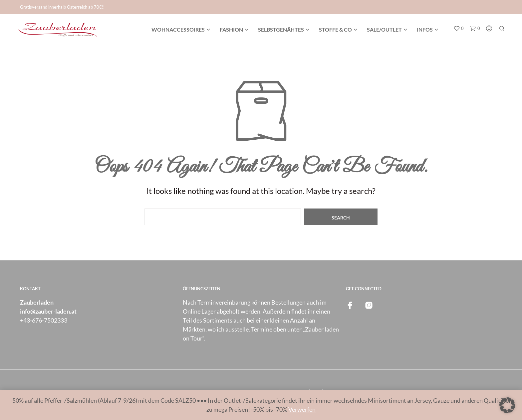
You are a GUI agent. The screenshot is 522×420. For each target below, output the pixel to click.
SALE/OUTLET (384, 29)
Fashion (231, 29)
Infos (425, 29)
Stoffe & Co (335, 29)
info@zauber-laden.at (48, 311)
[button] (459, 29)
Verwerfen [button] (302, 409)
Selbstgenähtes (281, 29)
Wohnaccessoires (178, 29)
